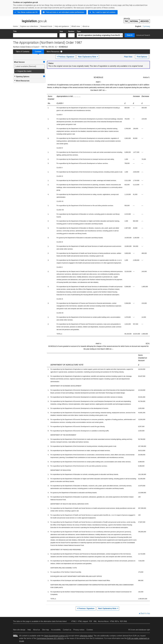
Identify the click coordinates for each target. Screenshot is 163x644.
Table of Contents (23, 52)
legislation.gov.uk (30, 20)
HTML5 (74, 621)
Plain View (128, 57)
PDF (91, 621)
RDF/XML (124, 621)
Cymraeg (146, 26)
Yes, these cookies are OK (27, 12)
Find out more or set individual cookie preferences (65, 12)
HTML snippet (83, 621)
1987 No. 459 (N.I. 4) (49, 47)
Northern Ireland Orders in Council (26, 47)
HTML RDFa (114, 621)
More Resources (53, 52)
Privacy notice (79, 630)
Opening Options (22, 76)
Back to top (145, 613)
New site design (19, 630)
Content (38, 52)
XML (95, 621)
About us (36, 630)
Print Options (142, 57)
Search (130, 35)
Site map (46, 630)
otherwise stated (86, 636)
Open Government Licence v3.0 (56, 636)
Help (29, 630)
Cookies (90, 630)
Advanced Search (143, 35)
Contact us (67, 630)
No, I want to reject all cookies (104, 12)
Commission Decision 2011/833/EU (50, 638)
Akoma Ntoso (103, 621)
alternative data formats (53, 621)
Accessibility (56, 630)
